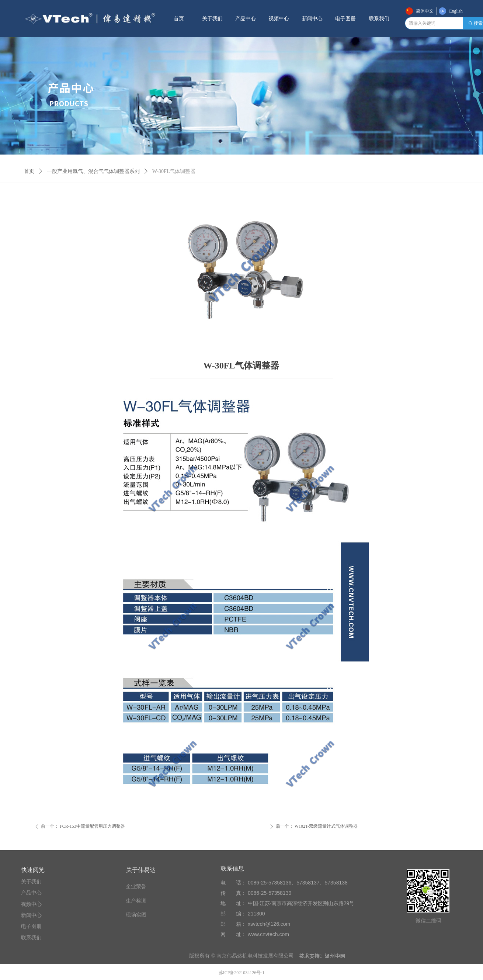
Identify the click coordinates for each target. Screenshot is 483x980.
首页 (29, 171)
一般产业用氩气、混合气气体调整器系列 (93, 171)
